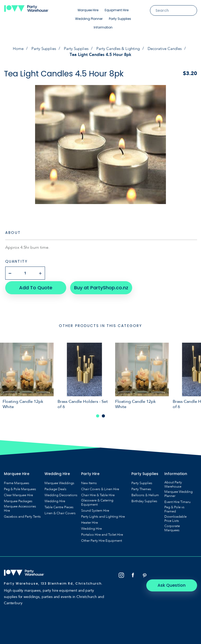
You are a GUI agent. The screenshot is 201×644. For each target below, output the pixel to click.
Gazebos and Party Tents (22, 515)
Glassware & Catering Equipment (97, 501)
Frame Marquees (17, 481)
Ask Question (175, 574)
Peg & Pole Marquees (20, 487)
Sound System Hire (95, 509)
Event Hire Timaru (177, 500)
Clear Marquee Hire (18, 493)
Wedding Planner (89, 19)
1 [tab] (98, 414)
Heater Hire (90, 521)
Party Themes (141, 487)
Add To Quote (34, 286)
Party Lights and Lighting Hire (103, 515)
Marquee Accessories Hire (20, 507)
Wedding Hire (55, 499)
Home (14, 49)
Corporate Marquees (172, 526)
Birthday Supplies (144, 499)
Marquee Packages (18, 499)
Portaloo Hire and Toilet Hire (102, 533)
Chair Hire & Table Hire (98, 493)
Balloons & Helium (145, 493)
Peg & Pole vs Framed (174, 507)
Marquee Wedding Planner (178, 492)
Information (103, 27)
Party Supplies (120, 19)
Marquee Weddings (59, 481)
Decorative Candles (168, 49)
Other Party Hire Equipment (102, 539)
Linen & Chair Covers (60, 511)
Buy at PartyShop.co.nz (98, 286)
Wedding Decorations (61, 493)
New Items (89, 481)
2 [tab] (103, 414)
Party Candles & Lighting (119, 49)
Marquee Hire (88, 10)
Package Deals (55, 487)
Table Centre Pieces (59, 505)
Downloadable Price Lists (175, 517)
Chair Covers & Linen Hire (100, 487)
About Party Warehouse (173, 483)
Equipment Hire (117, 10)
